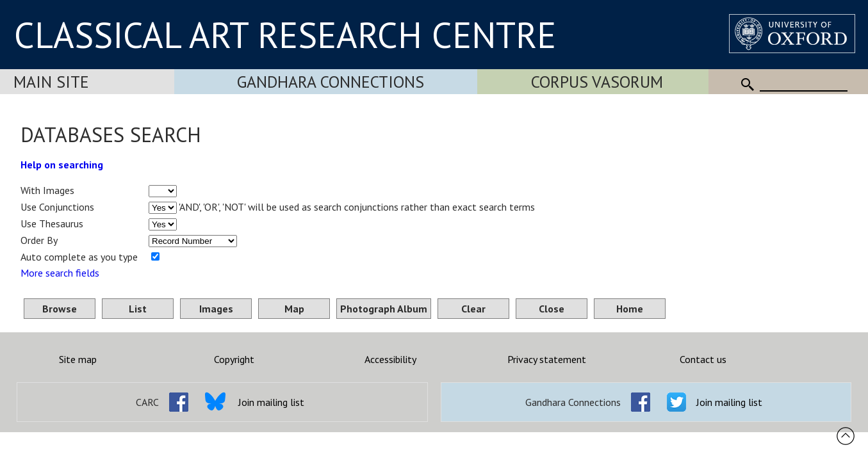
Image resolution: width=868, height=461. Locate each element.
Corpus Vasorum (597, 82)
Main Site (51, 82)
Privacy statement (547, 359)
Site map (78, 359)
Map (294, 309)
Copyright (234, 359)
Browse (60, 309)
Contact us (703, 359)
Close (552, 309)
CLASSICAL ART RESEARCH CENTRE (285, 35)
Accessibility (390, 359)
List (138, 309)
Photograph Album (384, 309)
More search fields (60, 273)
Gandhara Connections (331, 82)
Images (216, 309)
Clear (473, 309)
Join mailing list (271, 402)
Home (630, 309)
